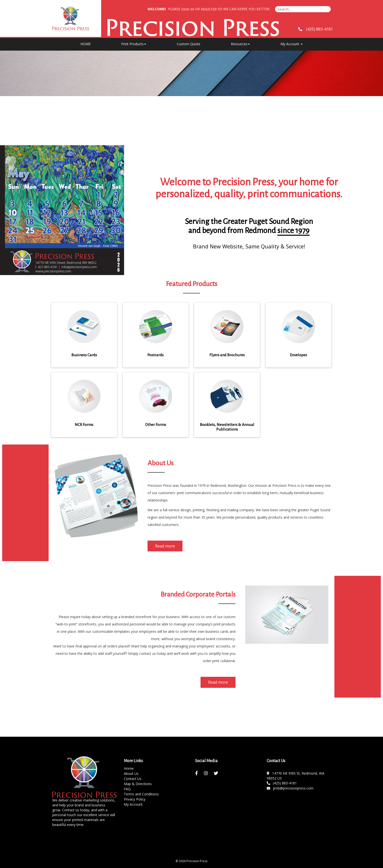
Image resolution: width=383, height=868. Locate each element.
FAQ (127, 789)
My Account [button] (292, 44)
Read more (165, 546)
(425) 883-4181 (282, 783)
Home (129, 768)
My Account (133, 804)
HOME (85, 44)
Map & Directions (138, 784)
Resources (240, 44)
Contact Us (133, 779)
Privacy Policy (135, 799)
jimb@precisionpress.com (290, 788)
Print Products (134, 44)
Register (209, 9)
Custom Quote (189, 44)
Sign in (188, 9)
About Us (131, 773)
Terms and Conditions (141, 794)
